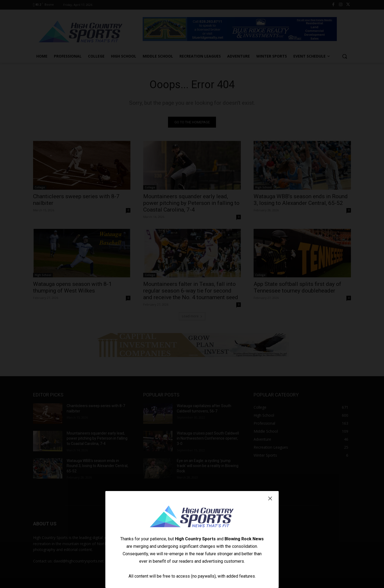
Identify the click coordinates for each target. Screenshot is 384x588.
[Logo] (192, 517)
